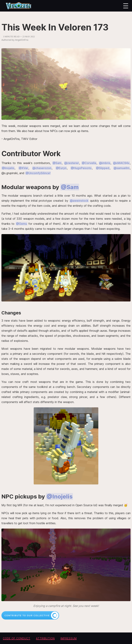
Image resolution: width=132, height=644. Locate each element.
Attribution (45, 638)
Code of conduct (17, 638)
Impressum (69, 638)
